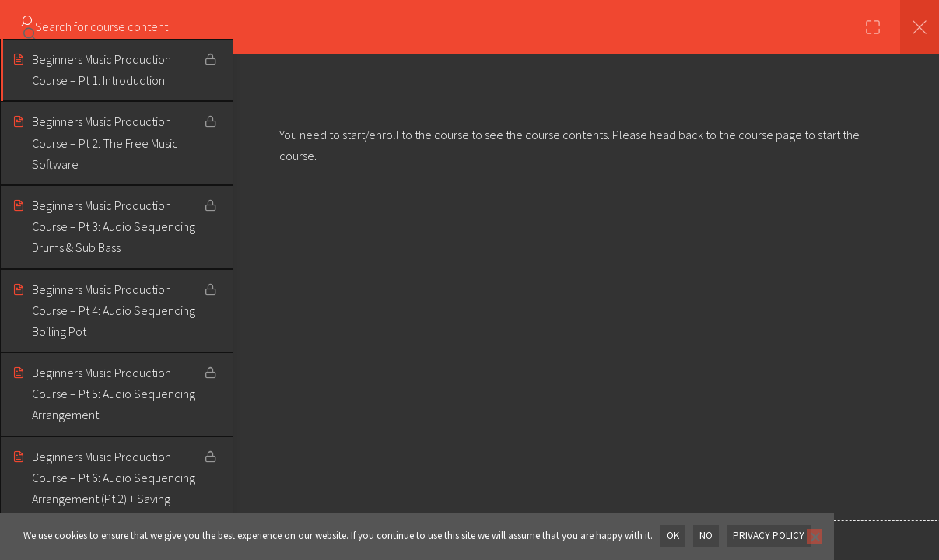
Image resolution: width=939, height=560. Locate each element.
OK (673, 535)
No (706, 535)
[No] (815, 537)
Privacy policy (769, 535)
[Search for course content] (30, 27)
